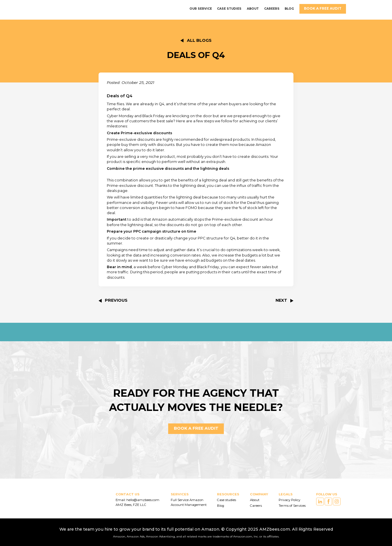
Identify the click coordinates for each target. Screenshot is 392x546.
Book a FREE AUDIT (323, 9)
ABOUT (253, 9)
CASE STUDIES (229, 9)
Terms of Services (292, 506)
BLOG (289, 9)
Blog (221, 506)
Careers (256, 506)
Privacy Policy (289, 500)
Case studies (227, 500)
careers (272, 9)
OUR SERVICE (201, 9)
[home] (57, 9)
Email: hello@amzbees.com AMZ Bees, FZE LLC (138, 502)
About (255, 500)
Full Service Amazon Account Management (189, 502)
